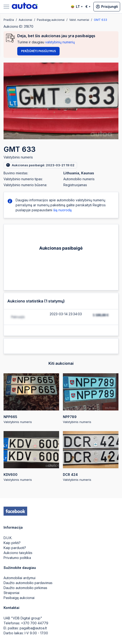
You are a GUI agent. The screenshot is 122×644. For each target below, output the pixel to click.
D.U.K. (8, 538)
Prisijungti (107, 7)
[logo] (25, 7)
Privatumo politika (17, 558)
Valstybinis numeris (31, 399)
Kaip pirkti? (12, 543)
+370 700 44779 (35, 623)
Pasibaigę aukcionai (19, 598)
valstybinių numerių (60, 42)
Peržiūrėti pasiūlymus (38, 51)
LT (77, 7)
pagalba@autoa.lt (33, 628)
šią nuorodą (62, 210)
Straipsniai (11, 593)
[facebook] (15, 511)
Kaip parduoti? (15, 548)
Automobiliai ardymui (20, 578)
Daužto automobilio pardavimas (28, 583)
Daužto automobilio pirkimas (25, 588)
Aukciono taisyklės (18, 553)
